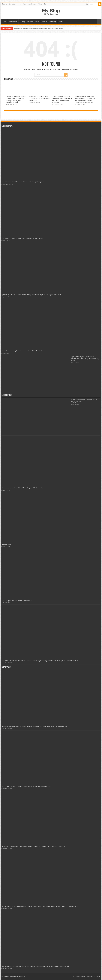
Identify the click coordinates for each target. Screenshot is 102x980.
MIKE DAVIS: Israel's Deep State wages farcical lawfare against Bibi (39, 98)
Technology (53, 22)
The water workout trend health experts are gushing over (23, 182)
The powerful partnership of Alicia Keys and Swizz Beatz (22, 238)
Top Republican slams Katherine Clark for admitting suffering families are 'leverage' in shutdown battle (40, 661)
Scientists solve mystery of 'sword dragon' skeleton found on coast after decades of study (38, 29)
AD (85, 977)
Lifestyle (44, 22)
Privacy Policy (42, 4)
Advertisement (32, 4)
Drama (37, 22)
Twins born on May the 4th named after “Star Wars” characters (25, 351)
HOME (5, 22)
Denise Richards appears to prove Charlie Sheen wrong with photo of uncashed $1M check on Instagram (85, 99)
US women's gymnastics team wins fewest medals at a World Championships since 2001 (62, 99)
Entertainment (13, 22)
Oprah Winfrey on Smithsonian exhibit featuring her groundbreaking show (85, 358)
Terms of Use (22, 4)
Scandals (30, 22)
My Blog (51, 10)
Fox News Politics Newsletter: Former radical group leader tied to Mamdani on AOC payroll (35, 966)
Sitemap (98, 977)
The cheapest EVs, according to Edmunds (17, 601)
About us (4, 4)
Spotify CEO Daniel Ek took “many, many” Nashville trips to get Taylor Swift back (31, 295)
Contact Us (12, 4)
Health (61, 22)
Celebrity (22, 22)
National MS (6, 544)
